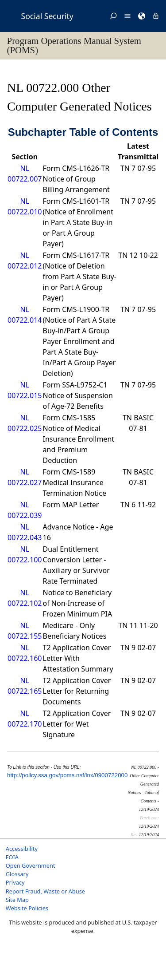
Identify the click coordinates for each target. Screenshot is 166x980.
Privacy (15, 882)
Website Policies (27, 908)
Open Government (31, 865)
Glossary (17, 874)
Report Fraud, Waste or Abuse (45, 891)
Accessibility (22, 849)
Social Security (47, 16)
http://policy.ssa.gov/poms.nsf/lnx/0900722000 (67, 775)
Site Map (17, 900)
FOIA (12, 857)
